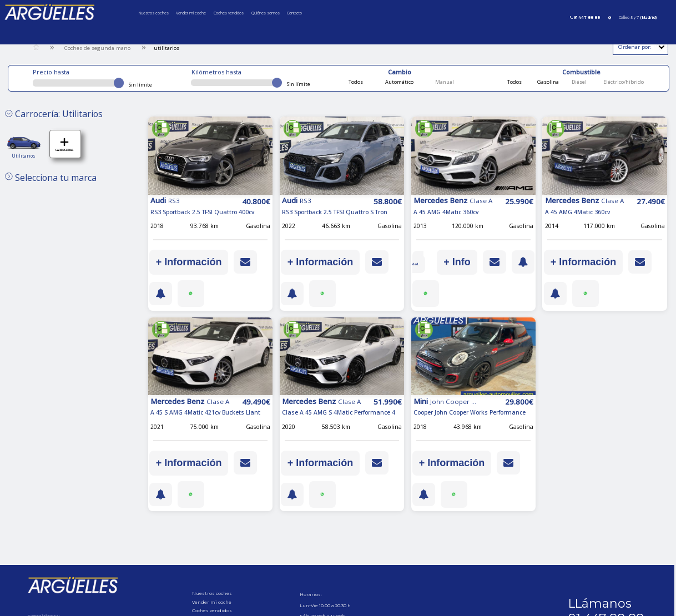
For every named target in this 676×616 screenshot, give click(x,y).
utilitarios (167, 48)
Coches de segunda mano (97, 48)
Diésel (579, 82)
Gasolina (548, 82)
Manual (444, 82)
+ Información (189, 262)
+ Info (485, 262)
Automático (399, 82)
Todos (356, 82)
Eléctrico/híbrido (623, 82)
